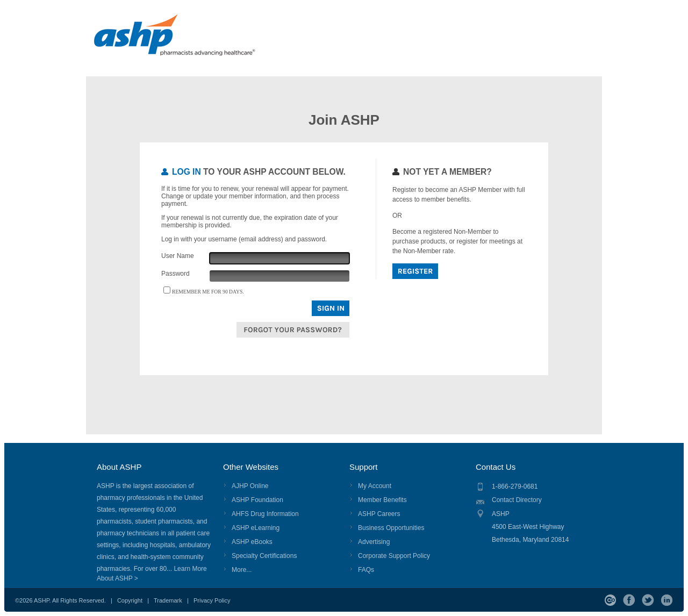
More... (242, 570)
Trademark (168, 600)
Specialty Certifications (264, 556)
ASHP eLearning (256, 528)
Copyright (130, 600)
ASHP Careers (379, 514)
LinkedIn (667, 600)
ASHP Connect (610, 600)
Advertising (374, 542)
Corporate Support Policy (394, 556)
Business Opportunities (391, 528)
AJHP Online (250, 486)
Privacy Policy (212, 600)
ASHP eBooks (252, 542)
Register (415, 271)
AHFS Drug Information (265, 514)
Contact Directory (517, 500)
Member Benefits (382, 500)
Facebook (629, 600)
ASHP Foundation (257, 500)
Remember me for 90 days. (208, 292)
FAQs (366, 570)
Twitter (648, 600)
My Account (375, 486)
